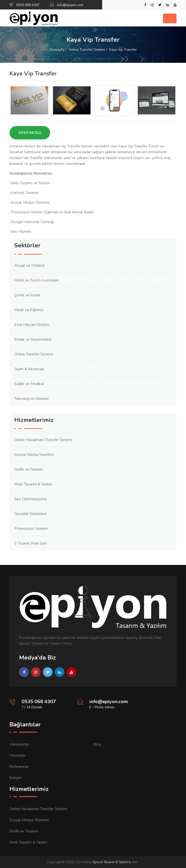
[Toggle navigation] (170, 18)
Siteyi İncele (30, 133)
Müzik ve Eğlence (29, 310)
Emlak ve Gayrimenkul (33, 339)
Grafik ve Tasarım (29, 469)
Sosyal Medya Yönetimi (34, 455)
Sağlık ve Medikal (29, 384)
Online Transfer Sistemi (87, 50)
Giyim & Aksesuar (29, 369)
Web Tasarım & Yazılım (33, 484)
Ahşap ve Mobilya (29, 265)
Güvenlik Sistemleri (30, 514)
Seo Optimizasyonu (31, 499)
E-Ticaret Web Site (31, 543)
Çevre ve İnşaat (27, 295)
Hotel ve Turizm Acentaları (36, 280)
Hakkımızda (19, 744)
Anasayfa (57, 50)
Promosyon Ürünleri (31, 529)
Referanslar (19, 767)
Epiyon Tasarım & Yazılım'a (112, 862)
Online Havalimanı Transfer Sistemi (43, 440)
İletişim (15, 778)
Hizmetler (18, 755)
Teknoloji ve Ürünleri (31, 399)
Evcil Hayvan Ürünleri (32, 325)
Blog (97, 744)
